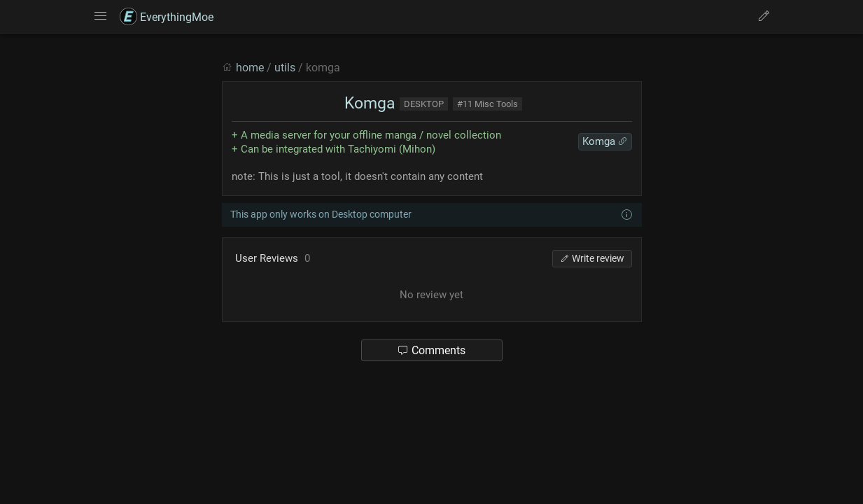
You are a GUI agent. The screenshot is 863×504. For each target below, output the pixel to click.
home (250, 68)
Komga (368, 103)
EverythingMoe (167, 17)
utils (285, 68)
